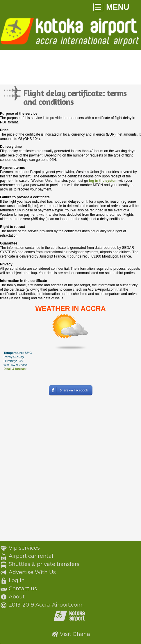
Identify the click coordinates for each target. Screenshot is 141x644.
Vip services (24, 548)
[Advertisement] (70, 471)
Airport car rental (31, 556)
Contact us (23, 589)
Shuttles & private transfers (44, 564)
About (17, 597)
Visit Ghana (75, 634)
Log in (17, 580)
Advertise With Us (32, 572)
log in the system (103, 181)
